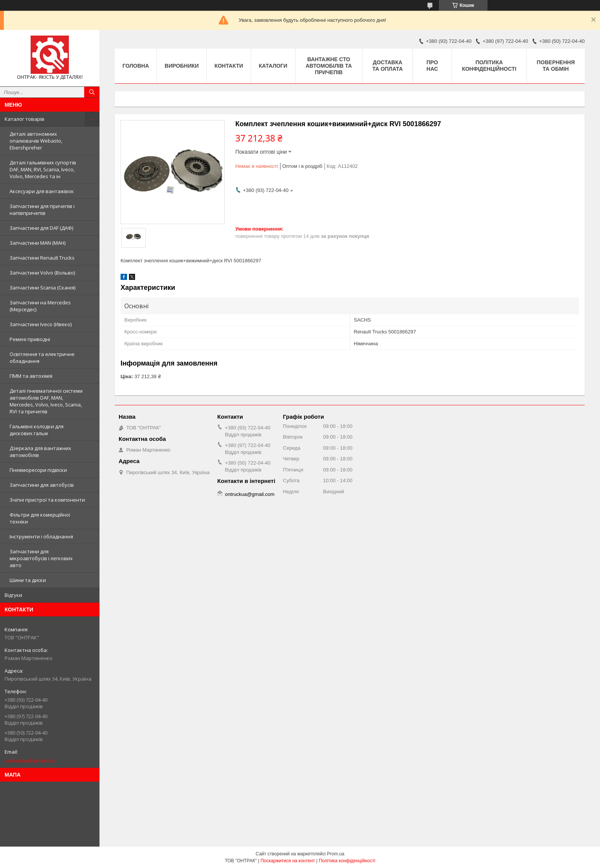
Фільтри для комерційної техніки (40, 518)
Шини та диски (28, 580)
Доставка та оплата (388, 66)
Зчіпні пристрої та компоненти (47, 500)
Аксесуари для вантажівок (42, 191)
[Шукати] (92, 92)
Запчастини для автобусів (42, 485)
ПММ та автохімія (31, 376)
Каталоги (273, 66)
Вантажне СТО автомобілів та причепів (329, 66)
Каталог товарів (24, 119)
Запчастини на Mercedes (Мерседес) (40, 306)
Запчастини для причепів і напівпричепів (42, 210)
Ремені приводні (30, 339)
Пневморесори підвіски (38, 470)
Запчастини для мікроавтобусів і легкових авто (41, 558)
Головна (136, 66)
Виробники (182, 66)
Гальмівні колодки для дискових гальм (37, 430)
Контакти (229, 66)
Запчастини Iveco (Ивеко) (41, 324)
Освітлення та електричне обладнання (42, 358)
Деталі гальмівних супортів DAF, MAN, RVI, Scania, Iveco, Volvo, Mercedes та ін (43, 169)
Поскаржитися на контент (288, 861)
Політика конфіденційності (489, 66)
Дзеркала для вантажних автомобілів (40, 452)
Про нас (432, 66)
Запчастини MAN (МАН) (37, 243)
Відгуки (13, 595)
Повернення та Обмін (556, 66)
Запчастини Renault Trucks (42, 258)
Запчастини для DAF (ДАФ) (41, 228)
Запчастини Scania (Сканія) (42, 288)
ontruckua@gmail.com (30, 761)
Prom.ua (336, 854)
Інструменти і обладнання (41, 536)
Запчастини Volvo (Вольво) (42, 273)
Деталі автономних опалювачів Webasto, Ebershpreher (36, 141)
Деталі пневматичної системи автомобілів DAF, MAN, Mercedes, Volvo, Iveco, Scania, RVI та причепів (46, 401)
